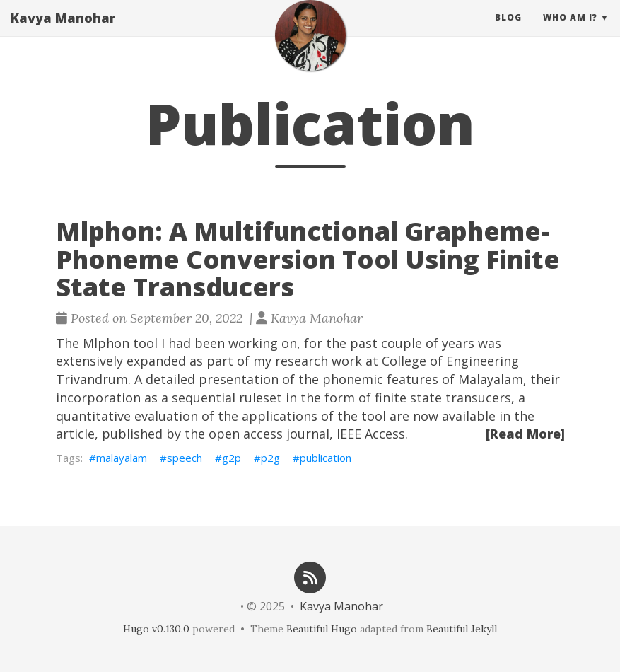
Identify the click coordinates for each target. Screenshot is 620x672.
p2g (270, 458)
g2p (232, 458)
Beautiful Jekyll (462, 629)
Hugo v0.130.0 (156, 629)
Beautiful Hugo (322, 629)
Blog (508, 31)
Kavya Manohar (63, 32)
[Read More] (525, 434)
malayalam (122, 458)
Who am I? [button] (570, 31)
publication (326, 458)
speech (185, 458)
